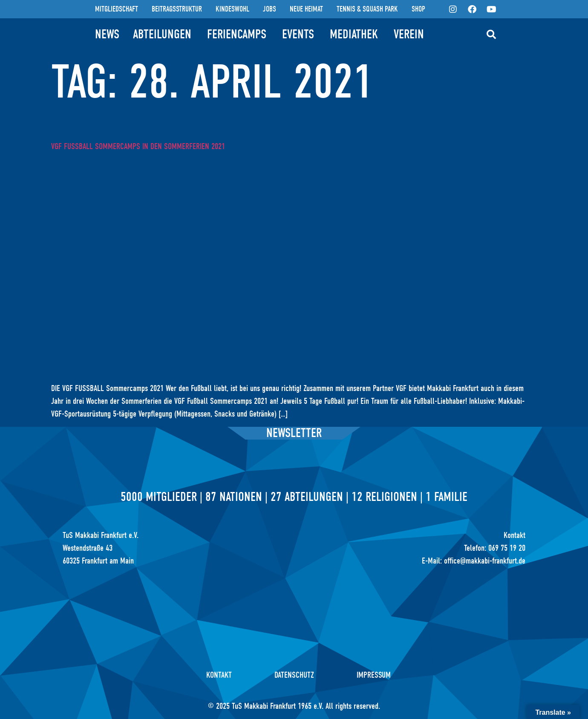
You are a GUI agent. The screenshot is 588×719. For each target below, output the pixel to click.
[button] (491, 35)
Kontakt (219, 675)
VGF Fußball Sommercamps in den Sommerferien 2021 (138, 146)
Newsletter (294, 433)
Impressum (374, 675)
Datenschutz (294, 675)
